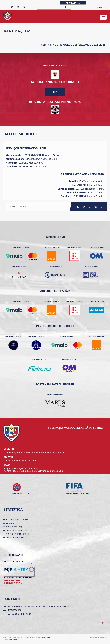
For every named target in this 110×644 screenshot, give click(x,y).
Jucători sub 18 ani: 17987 (18, 538)
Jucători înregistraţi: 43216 (19, 530)
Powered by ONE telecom (98, 638)
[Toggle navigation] (103, 17)
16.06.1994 (84, 494)
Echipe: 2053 (12, 523)
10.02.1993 (31, 494)
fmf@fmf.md (15, 610)
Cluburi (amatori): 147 (16, 527)
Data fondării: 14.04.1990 (18, 520)
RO (99, 7)
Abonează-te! (73, 3)
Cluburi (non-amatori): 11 (18, 534)
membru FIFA (72, 494)
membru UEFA (19, 494)
